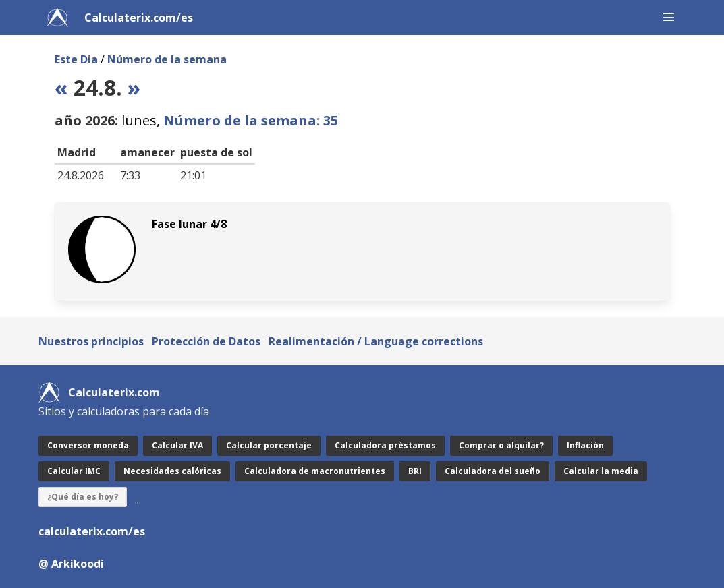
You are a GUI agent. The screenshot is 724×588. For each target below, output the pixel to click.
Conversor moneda (88, 445)
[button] (669, 18)
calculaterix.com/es (92, 531)
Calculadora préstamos (385, 445)
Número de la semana (167, 59)
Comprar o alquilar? (501, 445)
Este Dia (76, 59)
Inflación (585, 445)
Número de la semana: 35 (251, 120)
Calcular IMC (74, 471)
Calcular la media (601, 471)
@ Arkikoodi (71, 564)
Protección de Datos (206, 341)
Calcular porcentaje (269, 445)
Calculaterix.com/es (139, 18)
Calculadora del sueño (493, 471)
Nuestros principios (91, 341)
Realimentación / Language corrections (376, 341)
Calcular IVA (177, 445)
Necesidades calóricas (172, 471)
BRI (415, 471)
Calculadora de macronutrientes (315, 471)
